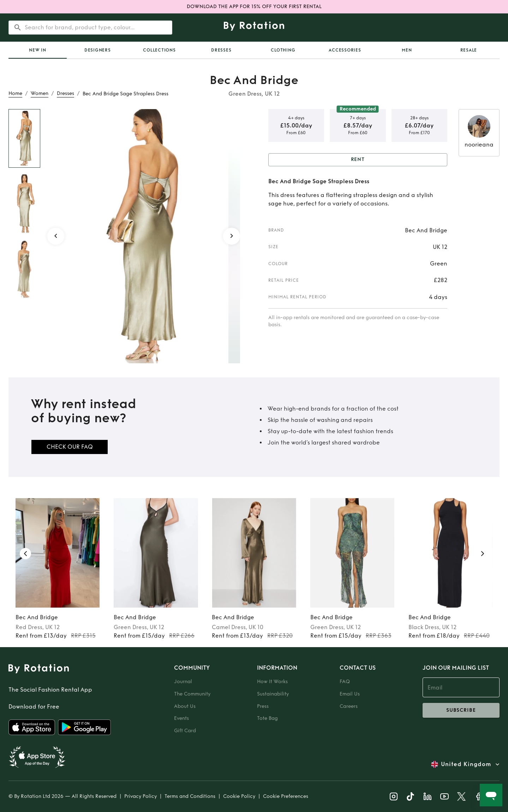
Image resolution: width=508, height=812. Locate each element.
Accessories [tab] (345, 50)
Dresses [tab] (221, 50)
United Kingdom (466, 764)
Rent (358, 160)
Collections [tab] (159, 50)
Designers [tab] (98, 50)
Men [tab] (407, 50)
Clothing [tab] (283, 50)
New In (38, 50)
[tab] (38, 50)
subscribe (461, 710)
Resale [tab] (469, 50)
